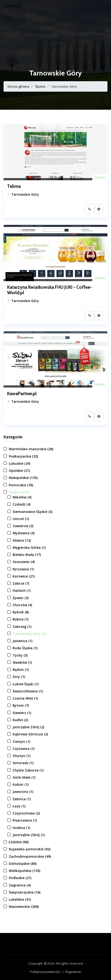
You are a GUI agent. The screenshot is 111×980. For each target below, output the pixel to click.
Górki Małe (24, 777)
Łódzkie (19, 842)
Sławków (22, 662)
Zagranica (20, 885)
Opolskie (19, 471)
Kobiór (21, 784)
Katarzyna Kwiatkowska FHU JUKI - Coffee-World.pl (50, 290)
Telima (14, 186)
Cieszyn (21, 741)
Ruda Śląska (25, 648)
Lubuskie (19, 463)
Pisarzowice (25, 820)
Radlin (20, 720)
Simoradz (23, 763)
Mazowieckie (24, 907)
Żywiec (21, 598)
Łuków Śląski (26, 684)
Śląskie (40, 86)
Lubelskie (20, 899)
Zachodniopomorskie (30, 856)
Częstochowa (26, 813)
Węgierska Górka (29, 547)
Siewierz (22, 713)
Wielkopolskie (24, 871)
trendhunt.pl (12, 6)
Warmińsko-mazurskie (31, 449)
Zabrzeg (22, 627)
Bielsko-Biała (27, 555)
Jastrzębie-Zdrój (29, 835)
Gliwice (22, 540)
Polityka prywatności (45, 972)
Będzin (21, 670)
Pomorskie (21, 485)
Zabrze (21, 583)
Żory (19, 677)
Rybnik (21, 612)
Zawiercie (23, 526)
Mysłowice (24, 533)
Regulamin (73, 972)
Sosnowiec (24, 562)
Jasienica (22, 641)
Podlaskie (20, 878)
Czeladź (22, 504)
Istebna (21, 828)
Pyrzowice (23, 569)
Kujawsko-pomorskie (30, 849)
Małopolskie (23, 478)
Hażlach (22, 590)
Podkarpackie (23, 456)
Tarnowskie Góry (25, 194)
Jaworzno (23, 792)
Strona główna (18, 86)
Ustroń (21, 519)
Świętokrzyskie (25, 892)
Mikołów (22, 497)
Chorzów (22, 605)
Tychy (20, 655)
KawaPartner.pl (22, 394)
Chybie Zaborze (28, 770)
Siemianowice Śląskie (32, 512)
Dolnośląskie (23, 864)
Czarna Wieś (25, 698)
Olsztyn (22, 756)
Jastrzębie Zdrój (28, 727)
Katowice (24, 576)
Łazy (19, 806)
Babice (21, 619)
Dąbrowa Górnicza (30, 734)
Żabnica (22, 799)
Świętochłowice (28, 691)
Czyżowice (24, 749)
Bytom (21, 705)
